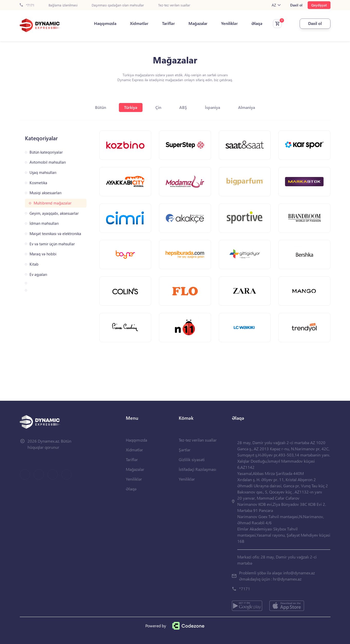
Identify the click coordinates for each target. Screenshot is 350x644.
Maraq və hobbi (43, 254)
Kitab (34, 264)
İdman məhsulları (44, 223)
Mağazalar (198, 23)
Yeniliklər (229, 23)
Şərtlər (185, 450)
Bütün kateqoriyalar (46, 152)
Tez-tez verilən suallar (174, 5)
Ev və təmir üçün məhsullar (52, 244)
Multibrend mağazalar (53, 203)
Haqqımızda (105, 23)
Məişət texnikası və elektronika (55, 234)
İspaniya (212, 107)
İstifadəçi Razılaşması (197, 469)
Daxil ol (296, 5)
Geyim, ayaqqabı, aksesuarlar (54, 213)
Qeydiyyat (319, 5)
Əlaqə (257, 23)
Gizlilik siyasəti (192, 459)
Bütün (101, 107)
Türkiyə (131, 107)
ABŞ (183, 107)
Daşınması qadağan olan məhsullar (118, 5)
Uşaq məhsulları (43, 172)
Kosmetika (38, 183)
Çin (158, 107)
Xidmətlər (139, 23)
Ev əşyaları (38, 274)
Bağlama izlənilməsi (63, 5)
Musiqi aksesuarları (46, 193)
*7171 (27, 5)
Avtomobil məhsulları (48, 162)
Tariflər (168, 23)
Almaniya (247, 107)
